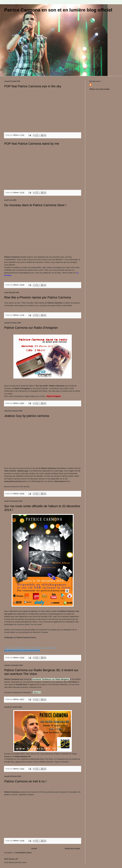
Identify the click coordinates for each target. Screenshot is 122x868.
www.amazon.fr (60, 481)
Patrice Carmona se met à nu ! (25, 781)
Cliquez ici (37, 692)
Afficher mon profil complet (99, 89)
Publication (9, 637)
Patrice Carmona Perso (26, 637)
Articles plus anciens (72, 849)
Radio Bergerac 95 (23, 756)
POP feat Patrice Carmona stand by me (32, 144)
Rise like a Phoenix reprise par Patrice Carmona (38, 297)
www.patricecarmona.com (15, 481)
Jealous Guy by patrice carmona (27, 416)
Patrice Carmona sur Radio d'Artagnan (31, 328)
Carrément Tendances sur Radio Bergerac (51, 679)
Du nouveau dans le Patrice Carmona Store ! (35, 205)
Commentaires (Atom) (23, 853)
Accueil (34, 849)
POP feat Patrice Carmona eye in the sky (33, 86)
